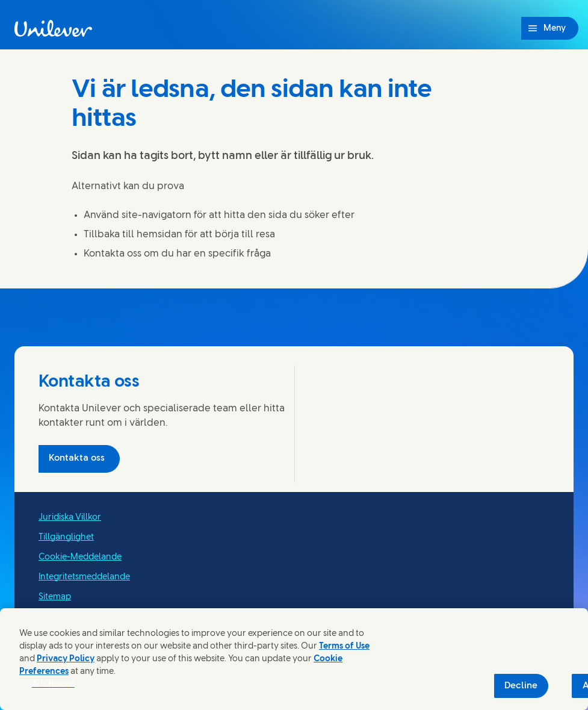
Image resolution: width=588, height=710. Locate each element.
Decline (521, 686)
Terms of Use (344, 646)
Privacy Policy (66, 659)
